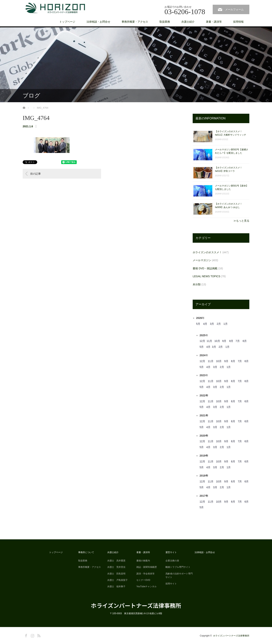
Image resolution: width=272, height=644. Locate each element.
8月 (231, 341)
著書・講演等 (214, 22)
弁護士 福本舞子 (116, 586)
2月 (219, 324)
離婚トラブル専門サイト (178, 567)
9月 (224, 341)
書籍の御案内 (143, 561)
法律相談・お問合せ (98, 22)
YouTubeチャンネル (146, 586)
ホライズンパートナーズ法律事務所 (136, 605)
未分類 (197, 284)
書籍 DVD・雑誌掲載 (205, 268)
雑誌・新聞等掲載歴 (147, 567)
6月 (245, 341)
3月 (212, 324)
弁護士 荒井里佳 (116, 567)
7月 (238, 341)
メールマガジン (202, 260)
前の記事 (36, 174)
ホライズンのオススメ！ (207, 252)
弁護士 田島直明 (116, 574)
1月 (226, 324)
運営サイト (171, 552)
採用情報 (238, 22)
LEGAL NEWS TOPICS (206, 276)
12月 (202, 341)
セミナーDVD (143, 580)
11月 (209, 341)
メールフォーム (234, 9)
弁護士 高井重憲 (116, 561)
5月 (198, 324)
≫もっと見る (241, 221)
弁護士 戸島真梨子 (117, 580)
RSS (38, 635)
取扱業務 (165, 22)
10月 (217, 341)
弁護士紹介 (188, 22)
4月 (205, 324)
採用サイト (171, 584)
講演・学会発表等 (145, 574)
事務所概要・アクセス (135, 22)
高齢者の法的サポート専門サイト (179, 575)
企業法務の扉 (172, 561)
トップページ (67, 22)
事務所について (86, 552)
